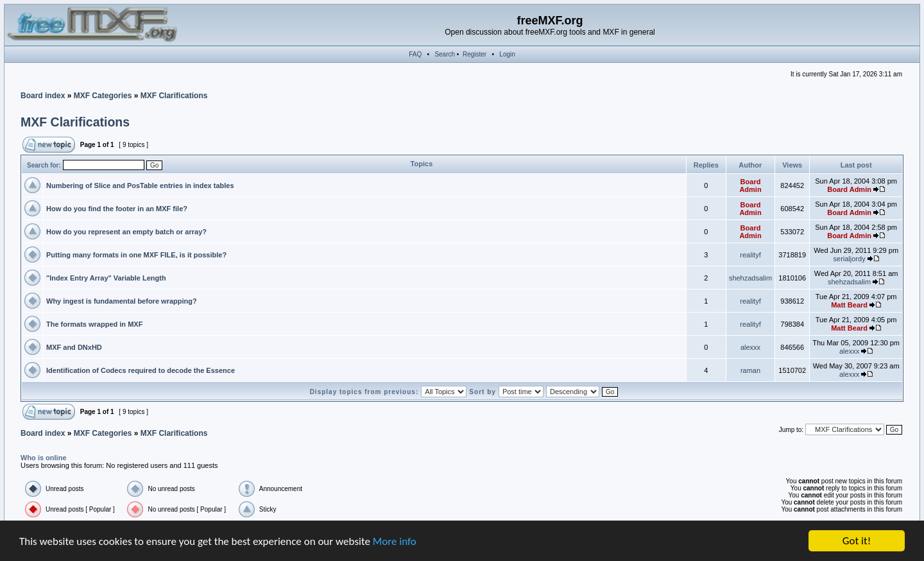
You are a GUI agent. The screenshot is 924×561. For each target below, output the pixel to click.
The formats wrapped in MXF (94, 324)
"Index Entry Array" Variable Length (106, 278)
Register (475, 54)
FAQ (415, 54)
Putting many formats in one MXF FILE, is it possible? (136, 255)
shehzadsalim (750, 278)
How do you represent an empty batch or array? (126, 232)
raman (750, 370)
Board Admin (750, 186)
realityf (750, 255)
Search (445, 54)
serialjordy (850, 259)
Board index (43, 96)
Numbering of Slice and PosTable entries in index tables (140, 186)
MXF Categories (103, 96)
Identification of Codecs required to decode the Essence (141, 370)
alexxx (750, 347)
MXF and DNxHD (74, 347)
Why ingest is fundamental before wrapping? (122, 301)
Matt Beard (849, 305)
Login (507, 54)
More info (395, 542)
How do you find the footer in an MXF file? (117, 209)
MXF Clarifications (174, 96)
